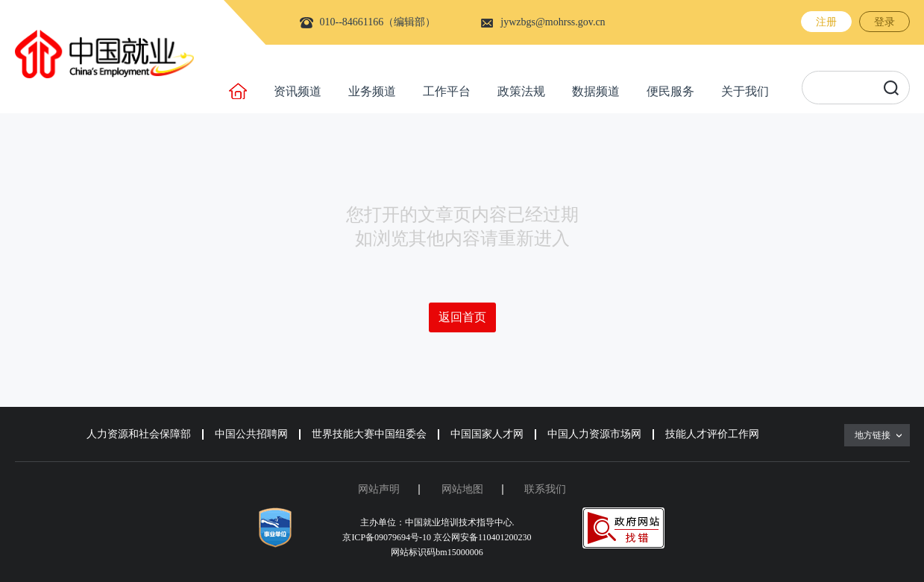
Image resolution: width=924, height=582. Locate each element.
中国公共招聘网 (251, 434)
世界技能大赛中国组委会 (369, 434)
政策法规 (521, 91)
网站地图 (462, 489)
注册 (826, 22)
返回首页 (462, 317)
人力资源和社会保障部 (139, 434)
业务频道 (372, 91)
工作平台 (447, 91)
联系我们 (545, 489)
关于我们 (745, 91)
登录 (884, 22)
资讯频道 (298, 91)
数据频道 (596, 91)
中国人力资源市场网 (594, 434)
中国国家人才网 (487, 434)
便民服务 (670, 91)
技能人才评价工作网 (712, 434)
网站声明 (379, 489)
